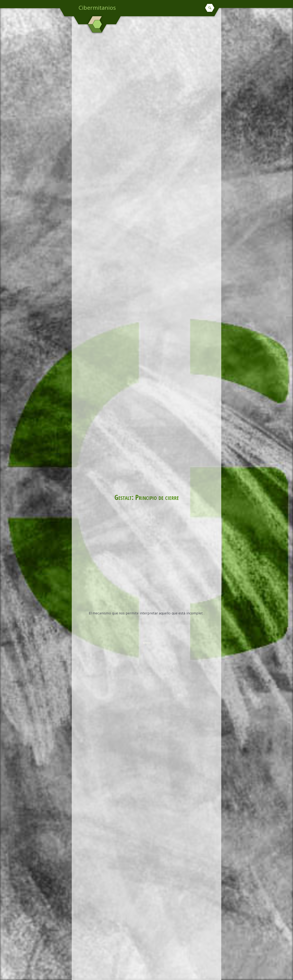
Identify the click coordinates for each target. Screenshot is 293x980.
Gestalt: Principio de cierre (147, 497)
